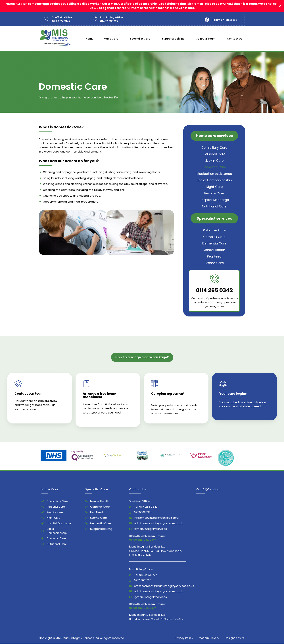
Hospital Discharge (214, 200)
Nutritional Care (214, 206)
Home (90, 39)
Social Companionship (214, 180)
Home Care (112, 39)
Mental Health (214, 250)
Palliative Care (214, 230)
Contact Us (235, 39)
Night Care (214, 187)
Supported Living (174, 39)
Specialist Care (141, 39)
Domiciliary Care (214, 148)
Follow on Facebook (225, 20)
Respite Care (214, 193)
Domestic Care (214, 167)
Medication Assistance (214, 174)
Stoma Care (214, 263)
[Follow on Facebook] (207, 20)
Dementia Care (214, 243)
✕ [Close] (280, 6)
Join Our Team (207, 39)
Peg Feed (214, 256)
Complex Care (214, 237)
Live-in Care (214, 161)
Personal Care (214, 154)
